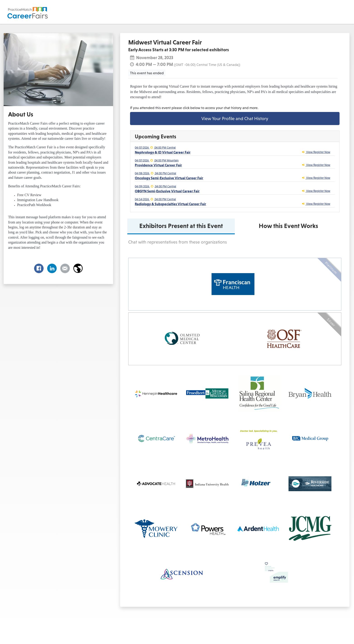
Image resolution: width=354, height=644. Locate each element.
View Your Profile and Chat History (235, 119)
